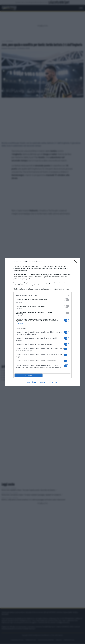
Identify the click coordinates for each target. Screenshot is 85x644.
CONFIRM (29, 375)
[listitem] (42, 295)
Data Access (42, 382)
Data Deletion (32, 382)
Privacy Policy (53, 382)
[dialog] (42, 322)
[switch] (67, 300)
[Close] (76, 262)
